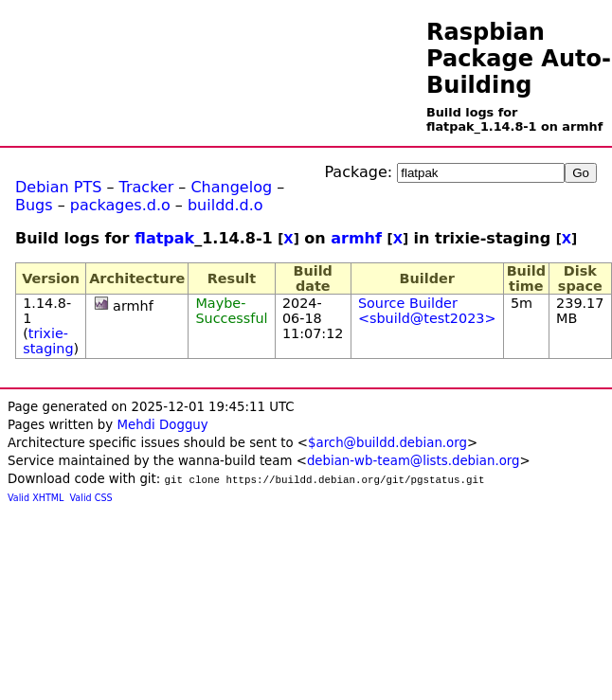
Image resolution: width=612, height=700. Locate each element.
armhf (356, 238)
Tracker (147, 187)
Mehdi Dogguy (162, 425)
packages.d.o (120, 205)
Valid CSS (91, 498)
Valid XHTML (36, 498)
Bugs (34, 205)
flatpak (164, 238)
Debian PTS (58, 187)
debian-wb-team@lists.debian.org (414, 461)
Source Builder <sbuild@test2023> (427, 311)
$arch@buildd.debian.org (387, 443)
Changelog (231, 187)
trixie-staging (48, 341)
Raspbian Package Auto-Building (519, 59)
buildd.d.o (225, 205)
